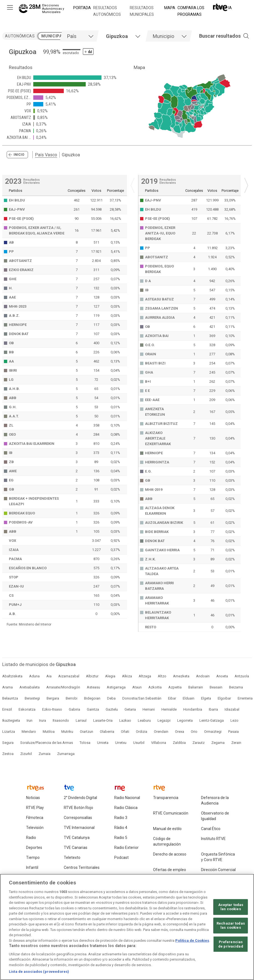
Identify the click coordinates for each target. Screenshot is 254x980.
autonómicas (20, 36)
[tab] (79, 36)
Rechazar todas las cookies (231, 927)
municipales (55, 36)
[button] (216, 36)
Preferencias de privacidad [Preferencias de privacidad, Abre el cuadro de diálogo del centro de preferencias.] (231, 945)
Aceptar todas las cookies (231, 908)
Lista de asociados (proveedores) (39, 973)
